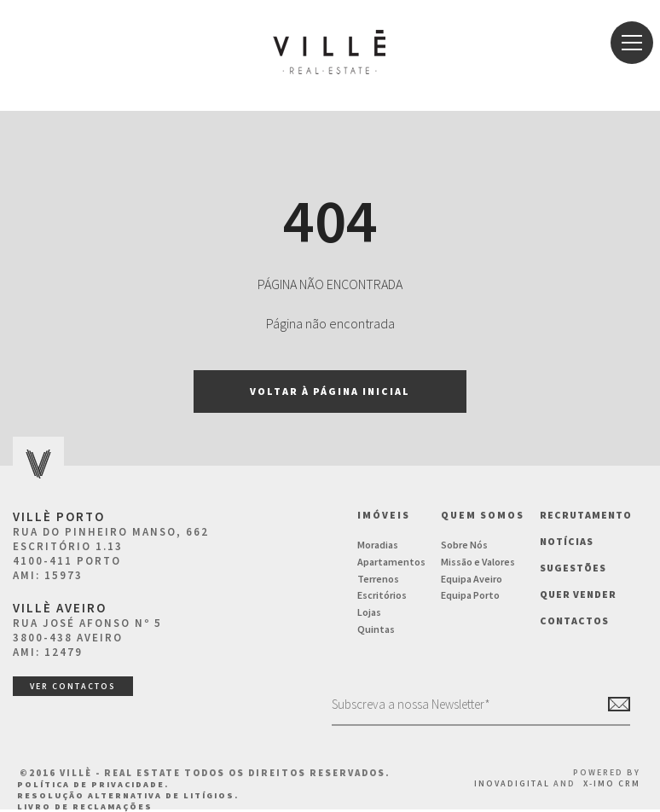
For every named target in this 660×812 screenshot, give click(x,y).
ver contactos (73, 686)
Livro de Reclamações (85, 806)
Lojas (369, 612)
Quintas (376, 629)
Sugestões (573, 568)
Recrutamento (586, 515)
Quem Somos (483, 515)
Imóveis (384, 515)
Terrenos (378, 579)
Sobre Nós (464, 545)
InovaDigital (512, 783)
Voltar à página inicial (330, 391)
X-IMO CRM (612, 783)
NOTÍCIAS (567, 541)
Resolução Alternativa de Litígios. (128, 795)
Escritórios (382, 595)
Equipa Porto (470, 595)
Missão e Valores (478, 562)
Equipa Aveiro (472, 579)
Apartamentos (391, 562)
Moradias (378, 545)
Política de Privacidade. (93, 784)
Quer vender (578, 594)
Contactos (574, 621)
